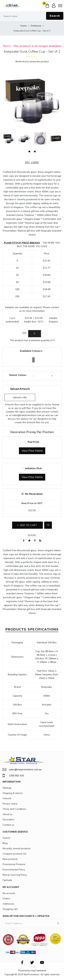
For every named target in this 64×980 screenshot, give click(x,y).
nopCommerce (38, 971)
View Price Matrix (32, 451)
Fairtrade (7, 880)
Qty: (25, 333)
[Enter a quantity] (35, 334)
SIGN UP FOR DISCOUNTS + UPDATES (26, 916)
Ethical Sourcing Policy (15, 875)
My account (9, 893)
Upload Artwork (20, 389)
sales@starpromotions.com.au (28, 415)
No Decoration (34, 494)
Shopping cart (10, 909)
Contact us (8, 825)
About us (7, 814)
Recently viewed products (17, 848)
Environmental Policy (14, 870)
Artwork (7, 798)
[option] (9, 138)
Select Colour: (18, 375)
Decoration (8, 820)
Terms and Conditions (14, 809)
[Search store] (32, 16)
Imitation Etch (33, 468)
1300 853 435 (13, 776)
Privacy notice (10, 804)
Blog (5, 843)
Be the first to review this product (32, 62)
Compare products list (14, 854)
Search (55, 16)
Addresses (8, 904)
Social (32, 535)
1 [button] (29, 152)
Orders (6, 899)
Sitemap (7, 788)
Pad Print (33, 442)
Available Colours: (31, 351)
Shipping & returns (13, 793)
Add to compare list (48, 525)
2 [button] (35, 152)
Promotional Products (14, 864)
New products (10, 859)
